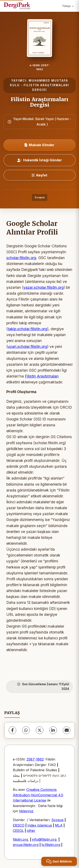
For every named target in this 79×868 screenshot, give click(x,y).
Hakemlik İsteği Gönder (40, 160)
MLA (59, 825)
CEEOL (18, 831)
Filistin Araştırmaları (42, 376)
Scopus (40, 197)
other (31, 831)
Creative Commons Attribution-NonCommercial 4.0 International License (38, 795)
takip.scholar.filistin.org (27, 329)
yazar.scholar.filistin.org (44, 287)
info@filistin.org (44, 839)
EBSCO (19, 825)
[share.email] (67, 730)
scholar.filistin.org (21, 258)
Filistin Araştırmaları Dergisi (40, 102)
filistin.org (21, 839)
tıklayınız (26, 811)
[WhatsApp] (26, 730)
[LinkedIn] (53, 730)
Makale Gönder (39, 145)
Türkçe (68, 6)
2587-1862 (35, 759)
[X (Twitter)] (40, 730)
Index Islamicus (40, 825)
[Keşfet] (39, 175)
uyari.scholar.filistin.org (27, 347)
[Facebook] (12, 730)
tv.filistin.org (51, 845)
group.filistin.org (26, 845)
